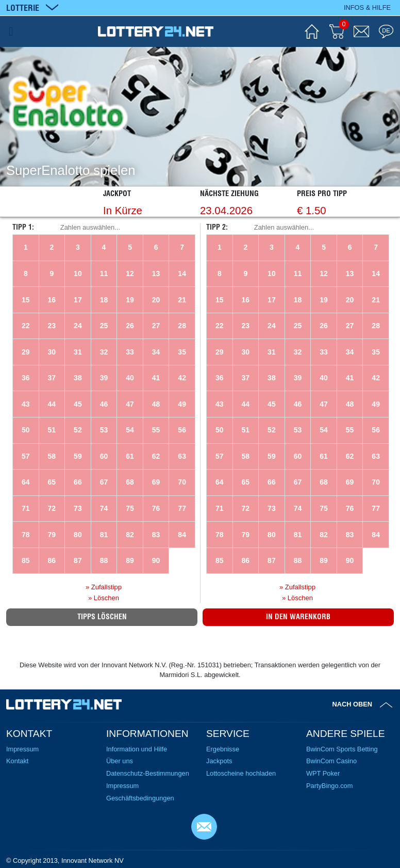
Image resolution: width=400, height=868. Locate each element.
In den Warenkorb (298, 617)
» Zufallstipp (104, 587)
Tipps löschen (102, 617)
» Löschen (104, 598)
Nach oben (353, 704)
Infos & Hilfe (367, 7)
